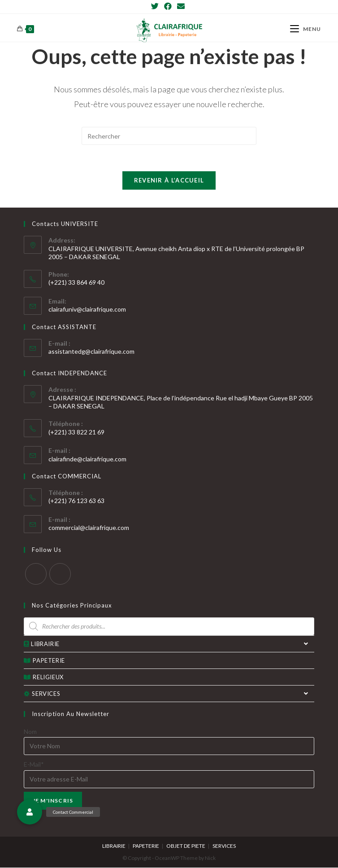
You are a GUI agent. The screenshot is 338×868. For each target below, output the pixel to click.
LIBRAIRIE (169, 644)
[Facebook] (168, 6)
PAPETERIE (44, 661)
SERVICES (169, 694)
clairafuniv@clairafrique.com (87, 310)
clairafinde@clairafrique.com (87, 459)
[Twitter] (156, 6)
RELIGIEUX (44, 677)
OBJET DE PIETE (186, 846)
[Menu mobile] (305, 29)
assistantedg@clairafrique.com (91, 352)
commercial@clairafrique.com (89, 528)
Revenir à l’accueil (169, 181)
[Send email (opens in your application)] (181, 6)
